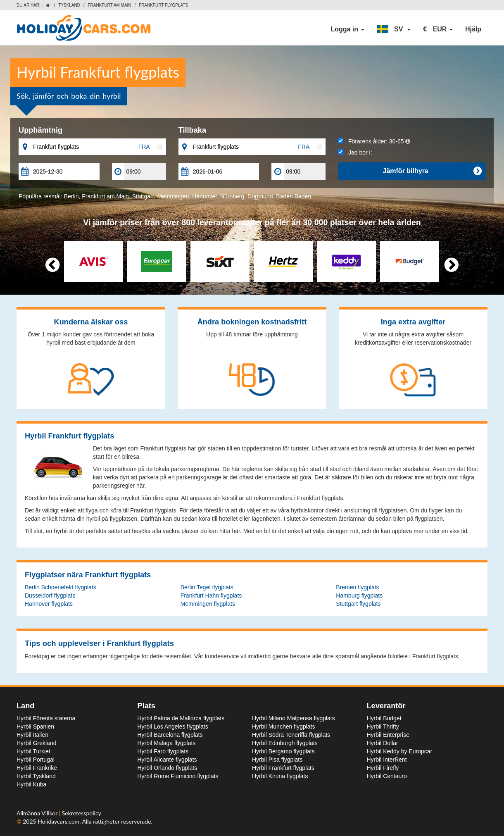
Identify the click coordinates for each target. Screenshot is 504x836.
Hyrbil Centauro (387, 776)
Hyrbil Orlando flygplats (168, 768)
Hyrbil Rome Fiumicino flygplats (178, 776)
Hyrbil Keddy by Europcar (400, 751)
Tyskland (69, 5)
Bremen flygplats (357, 587)
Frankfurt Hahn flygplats (211, 595)
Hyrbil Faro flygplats (163, 751)
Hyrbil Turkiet (33, 751)
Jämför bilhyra (432, 171)
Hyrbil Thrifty (383, 726)
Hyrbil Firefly (383, 768)
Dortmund (260, 196)
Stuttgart (143, 196)
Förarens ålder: (374, 141)
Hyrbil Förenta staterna (46, 718)
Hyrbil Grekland (36, 743)
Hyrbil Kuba (31, 784)
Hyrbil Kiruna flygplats (280, 776)
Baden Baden (294, 196)
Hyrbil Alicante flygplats (167, 760)
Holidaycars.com (58, 821)
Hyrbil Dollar (383, 743)
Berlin (71, 196)
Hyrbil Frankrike (37, 768)
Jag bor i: (355, 152)
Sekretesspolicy (82, 813)
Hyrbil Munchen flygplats (284, 726)
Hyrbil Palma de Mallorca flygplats (181, 718)
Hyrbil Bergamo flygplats (283, 751)
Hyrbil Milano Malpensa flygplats (294, 718)
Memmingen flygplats (208, 604)
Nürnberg (232, 196)
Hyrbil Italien (32, 735)
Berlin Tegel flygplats (207, 587)
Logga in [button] (347, 29)
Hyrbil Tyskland (36, 776)
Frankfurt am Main (109, 5)
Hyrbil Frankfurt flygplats (283, 768)
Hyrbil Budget (384, 718)
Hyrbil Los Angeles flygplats (173, 726)
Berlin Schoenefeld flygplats (61, 587)
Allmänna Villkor (38, 813)
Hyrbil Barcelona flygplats (170, 735)
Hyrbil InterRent (387, 760)
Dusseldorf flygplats (50, 595)
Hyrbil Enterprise (388, 735)
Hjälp (473, 29)
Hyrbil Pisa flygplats (277, 760)
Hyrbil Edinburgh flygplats (285, 743)
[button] (394, 29)
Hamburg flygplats (359, 595)
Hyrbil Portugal (36, 760)
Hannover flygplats (49, 604)
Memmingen (173, 196)
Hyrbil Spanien (35, 726)
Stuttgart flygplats (358, 604)
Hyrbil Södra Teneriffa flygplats (291, 735)
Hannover (204, 196)
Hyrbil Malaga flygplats (167, 743)
